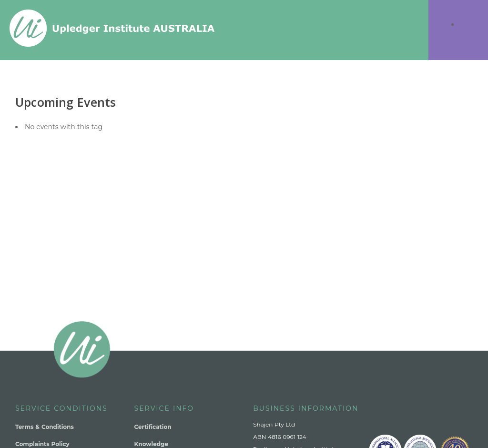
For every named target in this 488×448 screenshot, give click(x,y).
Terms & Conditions (45, 427)
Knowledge (151, 444)
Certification (153, 427)
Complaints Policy (42, 444)
